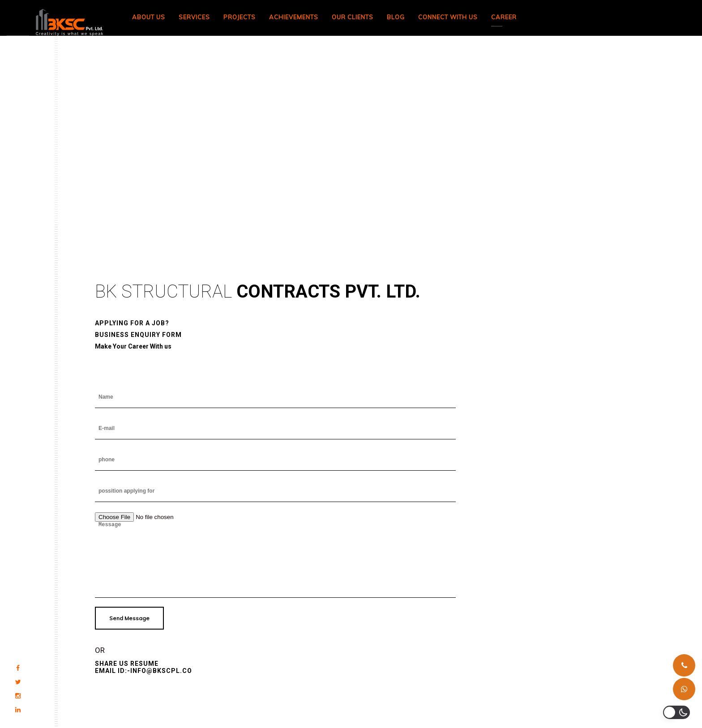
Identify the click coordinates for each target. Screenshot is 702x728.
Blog (396, 17)
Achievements (294, 17)
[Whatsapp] (684, 689)
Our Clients (353, 17)
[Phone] (684, 665)
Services (194, 17)
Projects (240, 17)
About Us (149, 17)
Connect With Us (448, 17)
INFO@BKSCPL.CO (161, 671)
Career (504, 17)
